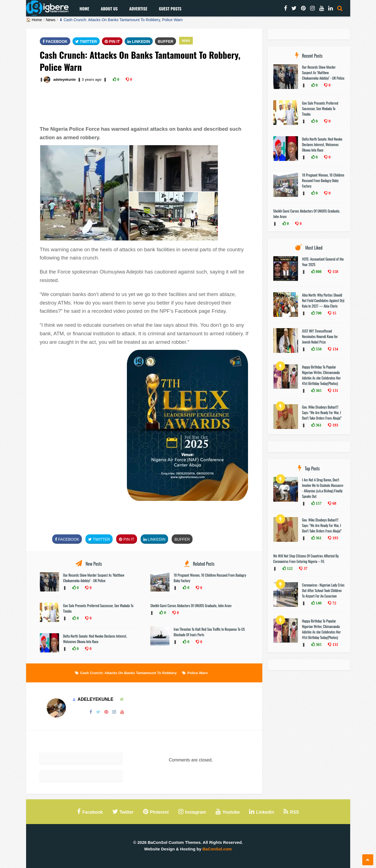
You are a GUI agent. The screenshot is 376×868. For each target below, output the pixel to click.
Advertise (138, 9)
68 (334, 503)
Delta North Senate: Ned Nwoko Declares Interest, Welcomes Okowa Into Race (95, 639)
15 (334, 313)
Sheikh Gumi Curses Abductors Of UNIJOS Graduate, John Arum (191, 605)
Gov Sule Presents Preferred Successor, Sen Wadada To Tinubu (320, 108)
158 (335, 272)
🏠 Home (34, 20)
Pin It (112, 41)
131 (335, 390)
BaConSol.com (217, 849)
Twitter (86, 41)
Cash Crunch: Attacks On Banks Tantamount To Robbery (129, 673)
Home (84, 9)
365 (318, 390)
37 (305, 568)
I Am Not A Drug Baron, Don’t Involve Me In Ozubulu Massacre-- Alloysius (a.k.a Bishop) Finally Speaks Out (323, 488)
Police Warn (197, 673)
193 (335, 425)
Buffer (165, 41)
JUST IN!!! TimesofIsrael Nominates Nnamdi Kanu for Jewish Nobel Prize (320, 336)
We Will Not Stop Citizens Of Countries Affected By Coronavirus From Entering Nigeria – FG (306, 559)
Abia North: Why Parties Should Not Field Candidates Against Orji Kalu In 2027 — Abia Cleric (323, 300)
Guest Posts (170, 9)
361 (318, 425)
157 (318, 503)
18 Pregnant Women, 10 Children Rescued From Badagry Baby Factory (323, 180)
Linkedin (139, 41)
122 (289, 568)
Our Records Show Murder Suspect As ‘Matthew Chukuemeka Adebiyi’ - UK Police (94, 578)
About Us (109, 9)
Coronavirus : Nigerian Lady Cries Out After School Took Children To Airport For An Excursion (323, 590)
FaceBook (55, 41)
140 (318, 603)
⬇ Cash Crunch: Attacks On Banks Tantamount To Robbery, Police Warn (121, 20)
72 (334, 603)
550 (318, 349)
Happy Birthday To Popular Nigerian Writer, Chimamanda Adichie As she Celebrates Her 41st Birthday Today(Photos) (321, 375)
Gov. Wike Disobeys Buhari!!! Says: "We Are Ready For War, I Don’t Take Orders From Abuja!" (322, 412)
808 (318, 272)
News (51, 20)
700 (318, 313)
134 (335, 349)
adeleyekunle (65, 79)
